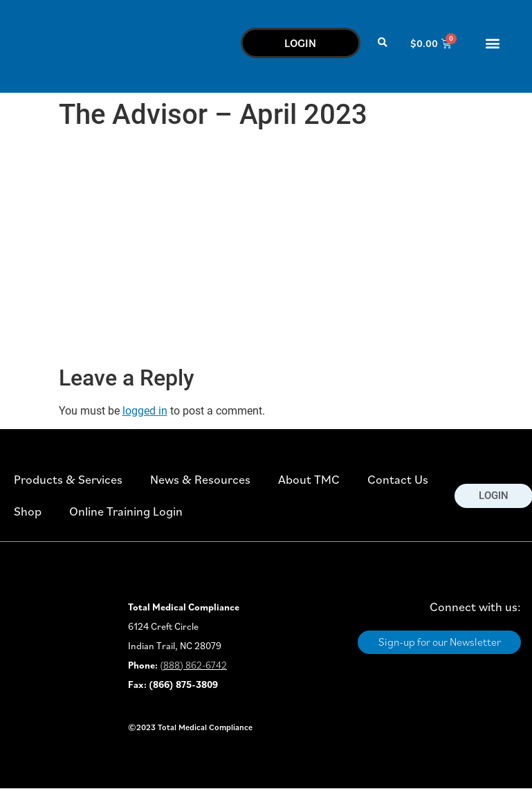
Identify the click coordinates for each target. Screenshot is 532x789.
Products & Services (68, 479)
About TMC (309, 479)
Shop (28, 511)
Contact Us (398, 479)
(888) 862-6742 (193, 665)
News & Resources (200, 479)
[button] (383, 43)
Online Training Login (126, 511)
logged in (145, 411)
